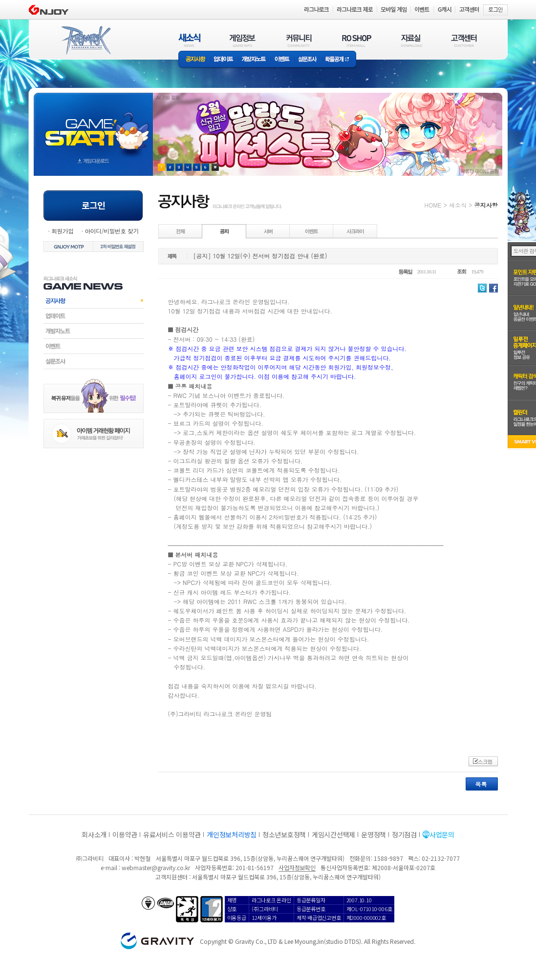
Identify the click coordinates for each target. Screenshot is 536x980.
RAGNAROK (86, 41)
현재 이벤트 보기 (215, 167)
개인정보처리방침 (232, 834)
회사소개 (94, 834)
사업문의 (442, 834)
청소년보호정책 (284, 834)
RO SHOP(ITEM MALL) (357, 40)
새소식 (458, 205)
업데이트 (224, 60)
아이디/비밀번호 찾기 (111, 231)
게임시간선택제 (333, 834)
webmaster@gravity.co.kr (156, 867)
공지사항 (194, 60)
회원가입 (63, 231)
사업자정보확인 (297, 867)
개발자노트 (254, 60)
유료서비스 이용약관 (172, 834)
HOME (433, 205)
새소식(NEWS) (190, 40)
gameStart (93, 125)
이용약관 (125, 834)
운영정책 (374, 834)
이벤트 (282, 60)
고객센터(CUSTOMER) (464, 40)
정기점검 (404, 834)
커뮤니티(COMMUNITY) (299, 40)
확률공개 (339, 60)
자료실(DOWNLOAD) (411, 40)
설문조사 (308, 60)
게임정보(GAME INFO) (243, 40)
